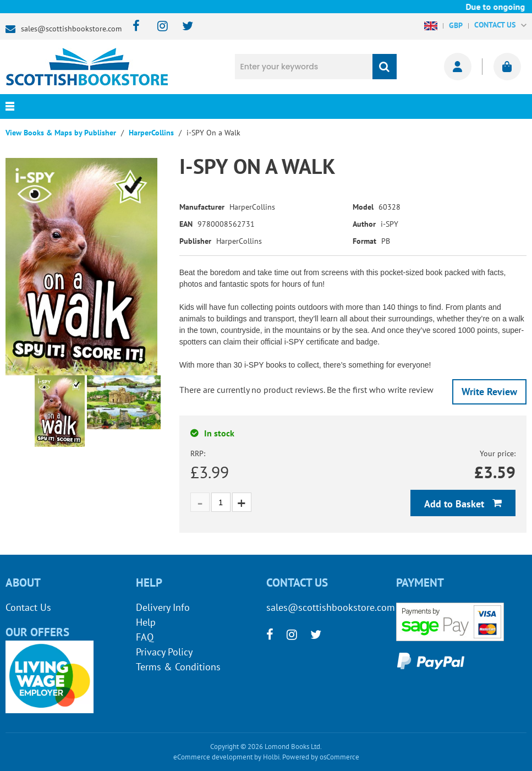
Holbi (271, 757)
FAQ (145, 637)
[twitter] (182, 27)
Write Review (489, 392)
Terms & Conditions (178, 667)
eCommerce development (213, 757)
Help (146, 622)
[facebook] (133, 27)
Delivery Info (163, 607)
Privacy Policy (164, 652)
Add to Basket (456, 504)
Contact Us (28, 607)
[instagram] (158, 27)
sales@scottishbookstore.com (71, 29)
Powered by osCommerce (321, 757)
